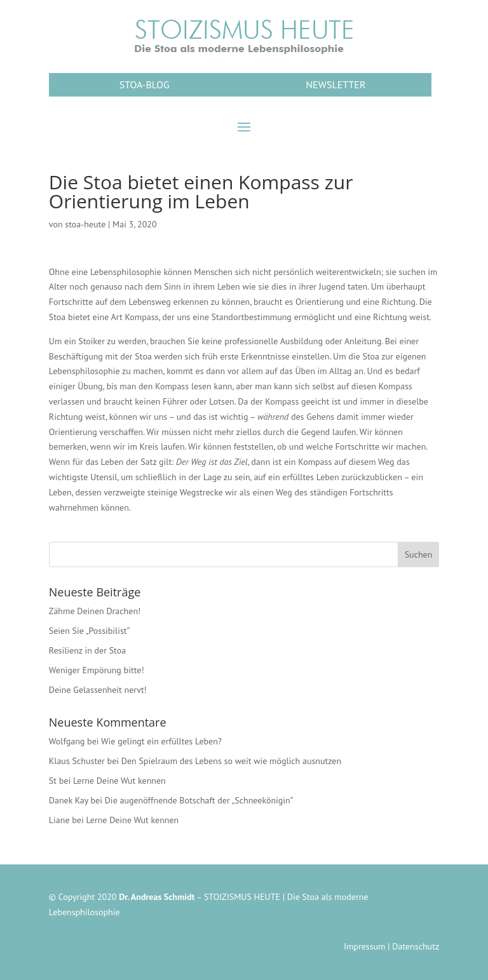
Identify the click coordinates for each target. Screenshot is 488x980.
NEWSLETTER (335, 84)
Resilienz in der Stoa (87, 650)
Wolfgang (67, 741)
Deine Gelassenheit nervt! (98, 690)
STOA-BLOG (145, 84)
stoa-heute (85, 224)
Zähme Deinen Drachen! (95, 611)
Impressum (365, 946)
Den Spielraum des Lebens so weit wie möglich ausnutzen (231, 761)
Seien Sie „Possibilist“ (90, 631)
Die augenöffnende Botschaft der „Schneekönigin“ (199, 800)
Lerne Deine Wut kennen (119, 781)
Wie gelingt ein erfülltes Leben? (161, 741)
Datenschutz (416, 946)
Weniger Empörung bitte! (97, 670)
